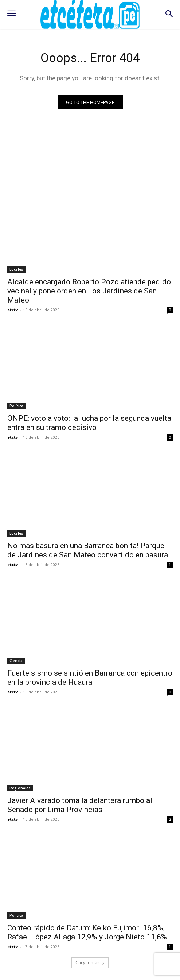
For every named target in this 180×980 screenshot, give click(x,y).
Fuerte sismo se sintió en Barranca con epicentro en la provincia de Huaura (90, 678)
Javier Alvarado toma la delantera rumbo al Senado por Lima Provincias (80, 805)
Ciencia (16, 661)
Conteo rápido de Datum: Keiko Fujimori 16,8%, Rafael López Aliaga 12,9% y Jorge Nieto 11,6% (87, 932)
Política (16, 406)
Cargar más (90, 963)
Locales (16, 269)
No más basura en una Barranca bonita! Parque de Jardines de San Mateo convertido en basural (89, 550)
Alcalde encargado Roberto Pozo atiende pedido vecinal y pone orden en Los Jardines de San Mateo (89, 291)
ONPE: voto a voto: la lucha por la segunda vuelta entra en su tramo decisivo (89, 423)
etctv (13, 310)
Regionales (20, 788)
